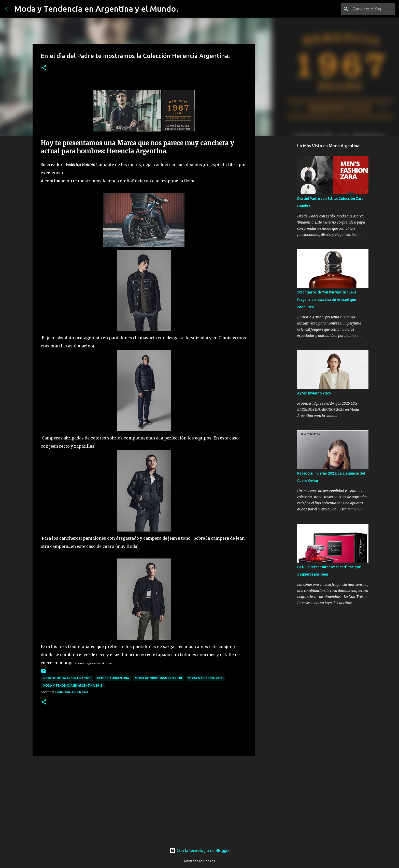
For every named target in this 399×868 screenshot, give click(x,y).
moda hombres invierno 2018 (158, 678)
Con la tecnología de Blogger (200, 850)
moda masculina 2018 (205, 678)
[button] (44, 68)
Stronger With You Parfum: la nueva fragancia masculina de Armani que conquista (327, 300)
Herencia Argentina (113, 678)
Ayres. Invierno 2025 (314, 393)
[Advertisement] (144, 800)
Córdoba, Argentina (72, 692)
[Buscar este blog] (368, 9)
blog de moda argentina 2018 (67, 678)
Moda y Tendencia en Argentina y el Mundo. (96, 9)
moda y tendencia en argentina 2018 (73, 686)
